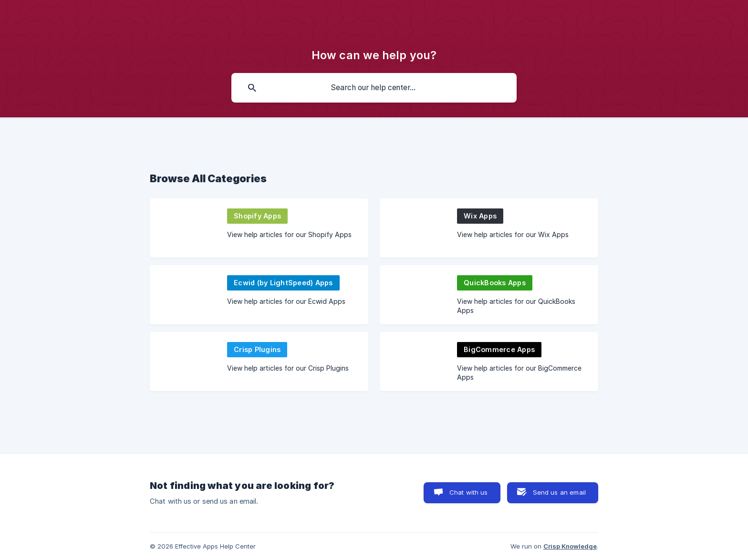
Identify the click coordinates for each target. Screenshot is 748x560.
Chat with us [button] (469, 492)
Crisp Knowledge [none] (570, 546)
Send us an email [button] (559, 492)
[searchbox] (374, 88)
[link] (259, 228)
